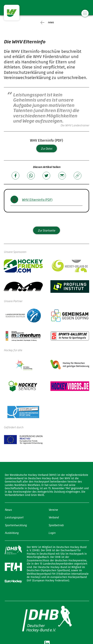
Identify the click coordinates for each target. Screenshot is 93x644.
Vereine (53, 509)
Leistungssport (14, 517)
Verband (54, 517)
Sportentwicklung (16, 525)
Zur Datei (47, 148)
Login (52, 533)
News (8, 509)
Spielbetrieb (56, 525)
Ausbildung (12, 533)
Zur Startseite (46, 230)
